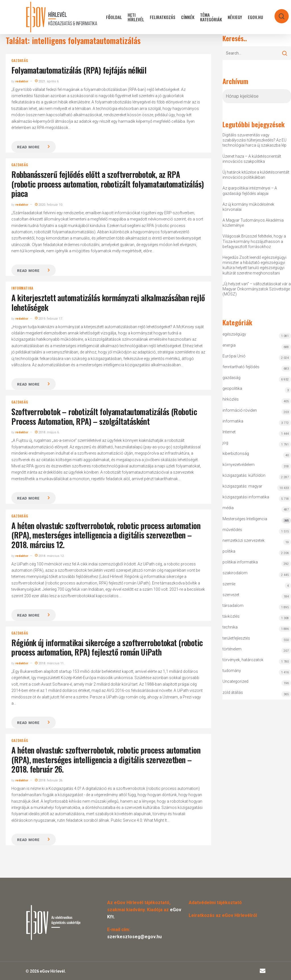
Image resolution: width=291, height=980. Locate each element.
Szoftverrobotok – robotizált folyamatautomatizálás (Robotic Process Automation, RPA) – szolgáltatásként (104, 416)
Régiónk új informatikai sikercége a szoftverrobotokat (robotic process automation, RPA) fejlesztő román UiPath (107, 647)
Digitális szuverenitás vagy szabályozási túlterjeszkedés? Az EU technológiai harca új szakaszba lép (254, 140)
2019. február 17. (49, 319)
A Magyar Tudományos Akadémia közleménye (253, 223)
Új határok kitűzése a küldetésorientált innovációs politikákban (256, 175)
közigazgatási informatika (246, 497)
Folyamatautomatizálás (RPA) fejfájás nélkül (79, 70)
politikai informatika (240, 562)
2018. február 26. (49, 780)
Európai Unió (234, 356)
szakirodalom (235, 573)
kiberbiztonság (236, 453)
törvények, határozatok (243, 660)
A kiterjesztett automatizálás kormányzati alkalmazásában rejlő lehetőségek (108, 302)
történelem (232, 649)
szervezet (231, 595)
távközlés (231, 616)
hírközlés (231, 399)
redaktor (22, 81)
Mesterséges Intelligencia (257, 520)
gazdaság (20, 61)
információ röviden (240, 410)
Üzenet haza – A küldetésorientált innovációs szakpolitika (252, 159)
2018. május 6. (47, 432)
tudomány (232, 671)
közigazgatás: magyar (242, 486)
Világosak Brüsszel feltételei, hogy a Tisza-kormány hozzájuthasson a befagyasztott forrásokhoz (254, 241)
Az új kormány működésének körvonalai (248, 207)
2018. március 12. (50, 556)
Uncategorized (235, 681)
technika (230, 627)
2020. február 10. (49, 205)
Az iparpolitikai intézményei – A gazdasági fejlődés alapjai (250, 191)
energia (229, 345)
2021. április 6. (47, 81)
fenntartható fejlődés (241, 367)
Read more (28, 147)
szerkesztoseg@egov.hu (134, 937)
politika (229, 551)
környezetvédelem (239, 465)
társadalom (233, 606)
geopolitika (232, 388)
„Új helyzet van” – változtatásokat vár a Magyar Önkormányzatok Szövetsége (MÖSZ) (257, 289)
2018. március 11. (50, 663)
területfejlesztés (236, 638)
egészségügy (234, 334)
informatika (22, 288)
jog (225, 443)
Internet (229, 432)
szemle (229, 584)
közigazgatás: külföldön (244, 475)
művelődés (232, 530)
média (228, 508)
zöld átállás (233, 692)
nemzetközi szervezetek (244, 540)
